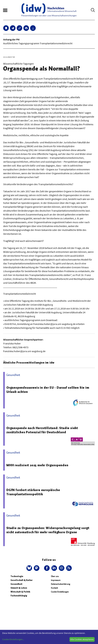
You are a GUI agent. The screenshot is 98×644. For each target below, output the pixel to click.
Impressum (56, 580)
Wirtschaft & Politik (20, 592)
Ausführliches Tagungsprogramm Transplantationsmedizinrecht (38, 43)
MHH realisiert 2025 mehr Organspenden (37, 465)
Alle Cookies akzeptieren (82, 639)
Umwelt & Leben (19, 588)
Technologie (17, 576)
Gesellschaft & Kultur (22, 580)
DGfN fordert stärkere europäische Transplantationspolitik (33, 492)
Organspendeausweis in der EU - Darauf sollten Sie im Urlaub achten (48, 390)
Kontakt (54, 588)
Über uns (55, 576)
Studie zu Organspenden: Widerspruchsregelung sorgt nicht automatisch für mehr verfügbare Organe (48, 530)
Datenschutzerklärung (61, 584)
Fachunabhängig (19, 596)
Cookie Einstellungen (60, 592)
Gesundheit (16, 584)
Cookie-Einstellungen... (13, 639)
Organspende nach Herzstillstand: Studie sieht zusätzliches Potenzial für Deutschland (42, 430)
